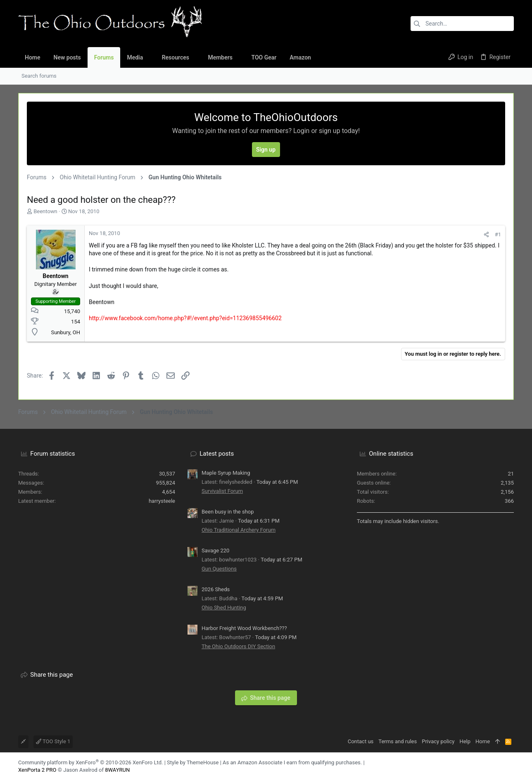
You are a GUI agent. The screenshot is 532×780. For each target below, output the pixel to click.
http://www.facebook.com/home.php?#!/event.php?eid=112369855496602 (185, 318)
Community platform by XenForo (90, 762)
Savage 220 (215, 551)
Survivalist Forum (222, 491)
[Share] (486, 234)
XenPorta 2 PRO (37, 770)
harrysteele (162, 501)
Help (465, 741)
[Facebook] (498, 766)
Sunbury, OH (65, 332)
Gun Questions (219, 569)
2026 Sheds (216, 589)
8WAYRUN (117, 770)
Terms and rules (398, 741)
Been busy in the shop (228, 512)
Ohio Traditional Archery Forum (239, 530)
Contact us (361, 741)
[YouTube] (510, 766)
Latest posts (217, 454)
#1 (498, 234)
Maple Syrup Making (226, 473)
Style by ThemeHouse (193, 762)
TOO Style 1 (53, 741)
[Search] (462, 24)
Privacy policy (438, 741)
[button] (149, 57)
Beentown (45, 211)
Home (483, 741)
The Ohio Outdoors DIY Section (238, 646)
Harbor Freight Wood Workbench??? (244, 628)
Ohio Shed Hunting (224, 608)
